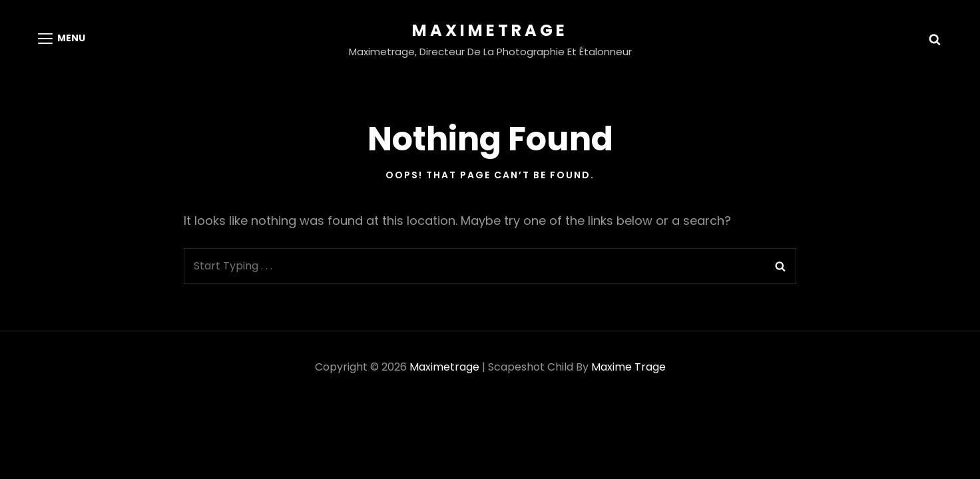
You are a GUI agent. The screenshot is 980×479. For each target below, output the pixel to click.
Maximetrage (490, 30)
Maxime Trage (628, 367)
